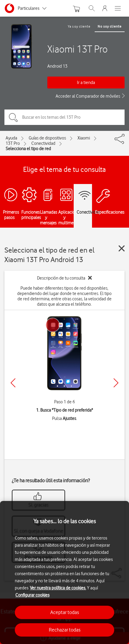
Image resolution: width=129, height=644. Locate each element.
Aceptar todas (65, 612)
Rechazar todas (65, 630)
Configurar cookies (32, 595)
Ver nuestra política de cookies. (58, 588)
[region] (64, 572)
